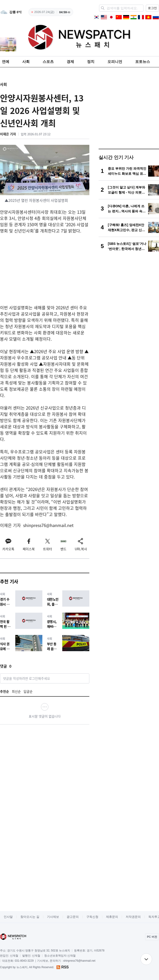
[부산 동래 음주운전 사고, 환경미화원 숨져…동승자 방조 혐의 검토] (68, 643)
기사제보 (53, 917)
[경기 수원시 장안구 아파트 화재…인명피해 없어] (21, 598)
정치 (91, 62)
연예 (6, 62)
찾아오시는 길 (30, 917)
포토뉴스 (143, 62)
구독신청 (92, 917)
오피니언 (115, 62)
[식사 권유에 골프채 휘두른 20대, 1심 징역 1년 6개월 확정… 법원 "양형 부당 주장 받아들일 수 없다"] (21, 643)
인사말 (8, 917)
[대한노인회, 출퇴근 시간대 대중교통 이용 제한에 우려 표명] (68, 598)
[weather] (11, 12)
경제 (70, 62)
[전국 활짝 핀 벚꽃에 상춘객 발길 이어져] (21, 621)
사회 (26, 62)
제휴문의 (112, 917)
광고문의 (73, 917)
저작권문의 (133, 917)
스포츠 (48, 62)
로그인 (152, 8)
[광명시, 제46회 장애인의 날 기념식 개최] (68, 621)
